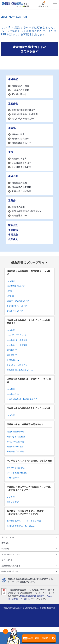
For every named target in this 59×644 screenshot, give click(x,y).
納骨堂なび (12, 355)
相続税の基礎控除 (20, 139)
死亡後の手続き (19, 94)
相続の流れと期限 (20, 86)
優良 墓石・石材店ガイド (18, 365)
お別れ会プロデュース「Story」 (21, 526)
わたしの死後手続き (16, 442)
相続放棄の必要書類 (21, 187)
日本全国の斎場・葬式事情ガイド (22, 399)
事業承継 (13, 235)
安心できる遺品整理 (16, 437)
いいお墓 (11, 330)
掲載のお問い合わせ (10, 571)
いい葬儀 (11, 389)
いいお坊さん (13, 394)
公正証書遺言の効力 (21, 167)
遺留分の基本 (18, 207)
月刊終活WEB (13, 478)
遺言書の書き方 (19, 159)
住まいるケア (13, 502)
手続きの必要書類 (20, 90)
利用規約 (5, 549)
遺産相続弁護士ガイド (17, 306)
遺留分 (12, 201)
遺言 (11, 152)
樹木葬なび (12, 350)
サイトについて (8, 537)
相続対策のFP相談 (15, 447)
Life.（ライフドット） (17, 335)
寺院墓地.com (13, 360)
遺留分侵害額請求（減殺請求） (27, 211)
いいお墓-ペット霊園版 (17, 345)
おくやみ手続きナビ (16, 468)
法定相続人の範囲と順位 (24, 119)
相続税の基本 (18, 134)
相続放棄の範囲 (19, 183)
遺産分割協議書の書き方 (24, 110)
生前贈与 (13, 230)
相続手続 (13, 79)
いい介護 (11, 497)
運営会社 (5, 543)
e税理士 (10, 291)
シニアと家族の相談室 (17, 473)
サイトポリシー (8, 560)
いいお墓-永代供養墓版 (17, 340)
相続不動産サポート (16, 432)
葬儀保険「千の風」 (16, 452)
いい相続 (11, 281)
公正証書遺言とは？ (21, 163)
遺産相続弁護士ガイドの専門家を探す (29, 49)
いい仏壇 (11, 415)
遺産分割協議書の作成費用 (25, 114)
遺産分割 (13, 104)
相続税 (12, 128)
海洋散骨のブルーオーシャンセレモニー (25, 521)
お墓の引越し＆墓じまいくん (20, 370)
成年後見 (13, 239)
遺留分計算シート (20, 215)
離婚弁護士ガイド (15, 311)
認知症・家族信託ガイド (18, 301)
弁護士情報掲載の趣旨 (11, 566)
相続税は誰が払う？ (21, 143)
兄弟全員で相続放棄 (21, 191)
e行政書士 (11, 296)
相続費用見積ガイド (16, 286)
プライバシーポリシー (11, 554)
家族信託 (13, 225)
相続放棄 (13, 176)
